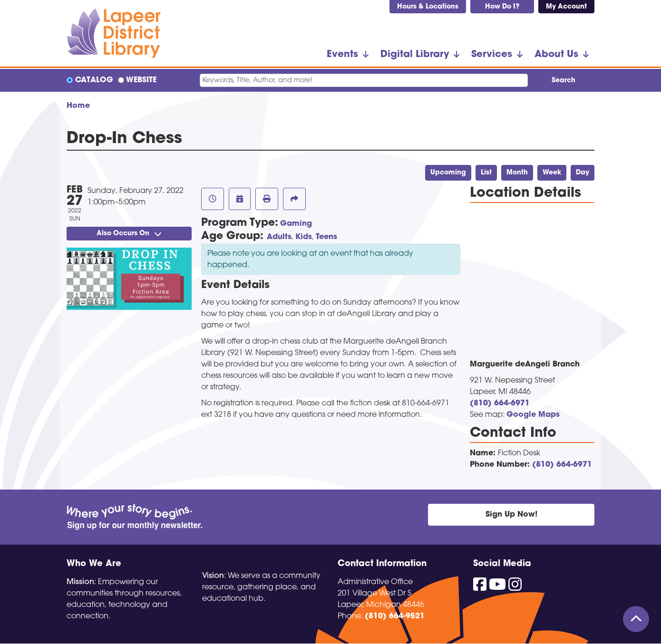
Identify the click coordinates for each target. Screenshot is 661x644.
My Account (566, 7)
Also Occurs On (129, 234)
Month (517, 173)
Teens (326, 237)
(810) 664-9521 (395, 616)
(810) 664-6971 (500, 404)
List (486, 173)
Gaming (296, 224)
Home (78, 106)
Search (564, 81)
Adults (279, 237)
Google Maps (533, 415)
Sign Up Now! (511, 515)
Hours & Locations (428, 7)
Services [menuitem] (492, 55)
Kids (304, 237)
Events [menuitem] (342, 55)
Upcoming (448, 173)
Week (552, 173)
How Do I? (502, 7)
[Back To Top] (636, 619)
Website (141, 80)
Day (583, 173)
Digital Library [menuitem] (415, 55)
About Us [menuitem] (556, 55)
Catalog (94, 80)
